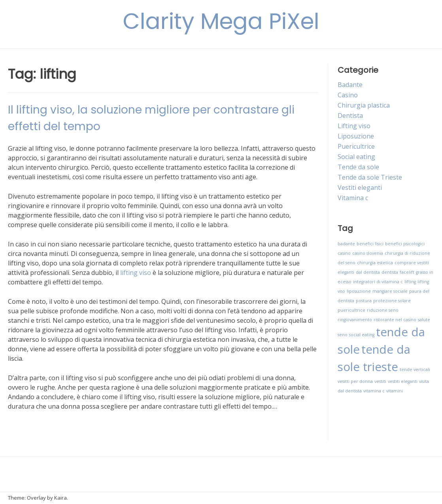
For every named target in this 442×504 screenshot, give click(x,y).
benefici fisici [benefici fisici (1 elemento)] (370, 244)
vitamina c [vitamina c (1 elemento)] (374, 391)
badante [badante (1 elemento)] (346, 244)
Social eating (356, 157)
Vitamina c (353, 198)
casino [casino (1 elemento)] (344, 253)
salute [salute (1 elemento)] (424, 320)
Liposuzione (356, 136)
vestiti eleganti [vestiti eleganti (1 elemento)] (403, 381)
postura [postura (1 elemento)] (364, 301)
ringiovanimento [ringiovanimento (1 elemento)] (355, 320)
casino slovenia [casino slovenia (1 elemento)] (368, 253)
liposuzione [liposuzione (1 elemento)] (359, 291)
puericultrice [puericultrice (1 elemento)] (351, 310)
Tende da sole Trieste (370, 177)
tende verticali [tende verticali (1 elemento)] (415, 369)
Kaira (60, 498)
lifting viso (136, 273)
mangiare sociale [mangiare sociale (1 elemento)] (390, 291)
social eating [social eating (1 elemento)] (362, 335)
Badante (350, 85)
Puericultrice (356, 146)
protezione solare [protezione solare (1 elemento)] (392, 301)
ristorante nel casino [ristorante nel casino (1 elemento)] (395, 320)
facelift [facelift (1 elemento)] (407, 272)
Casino (348, 95)
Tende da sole (358, 167)
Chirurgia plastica (364, 105)
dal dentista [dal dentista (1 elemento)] (368, 272)
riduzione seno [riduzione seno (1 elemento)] (383, 310)
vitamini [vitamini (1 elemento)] (395, 391)
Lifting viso (354, 126)
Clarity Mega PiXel (221, 21)
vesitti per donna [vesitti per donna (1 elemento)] (355, 381)
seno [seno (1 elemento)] (343, 335)
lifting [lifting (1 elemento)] (410, 282)
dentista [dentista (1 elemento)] (390, 272)
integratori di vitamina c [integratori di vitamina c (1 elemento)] (378, 282)
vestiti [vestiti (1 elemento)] (380, 381)
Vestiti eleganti (360, 188)
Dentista (350, 116)
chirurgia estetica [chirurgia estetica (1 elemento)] (375, 263)
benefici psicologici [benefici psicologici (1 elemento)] (405, 244)
